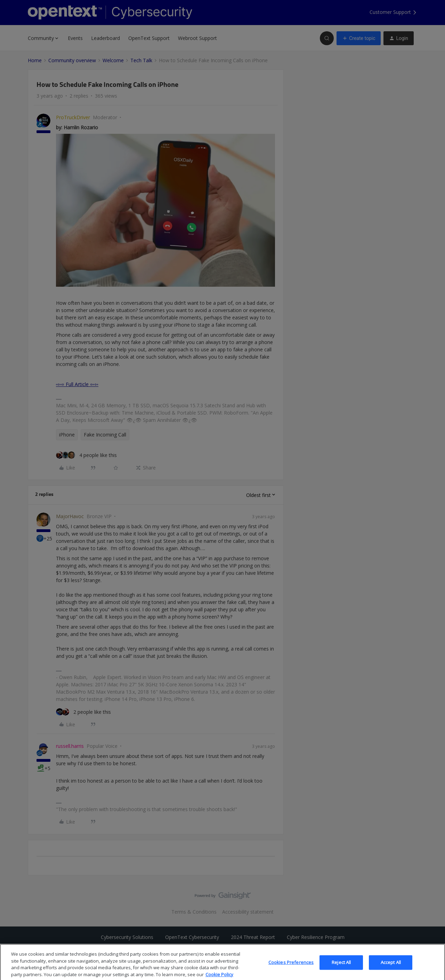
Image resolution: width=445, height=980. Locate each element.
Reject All (341, 969)
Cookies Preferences (291, 969)
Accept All (391, 969)
